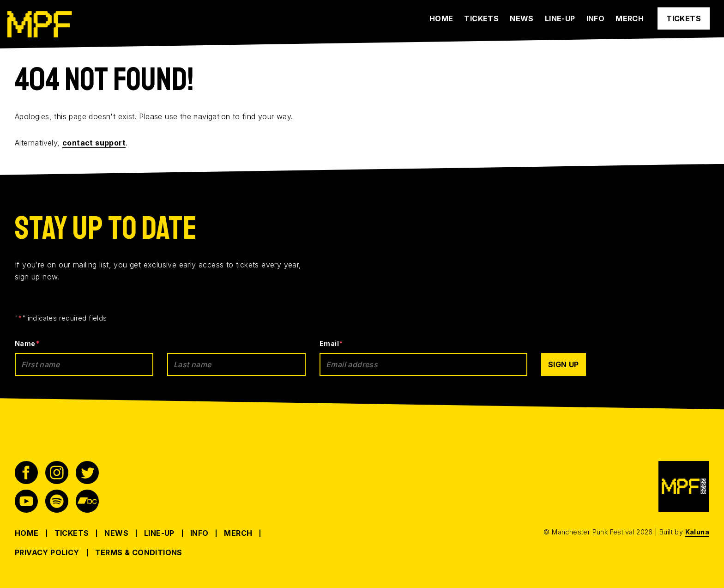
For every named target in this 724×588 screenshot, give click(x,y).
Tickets (481, 18)
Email (331, 343)
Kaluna (697, 532)
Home (441, 18)
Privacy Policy (47, 552)
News (522, 18)
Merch (630, 18)
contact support (94, 143)
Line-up (560, 18)
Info (596, 18)
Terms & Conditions (139, 552)
